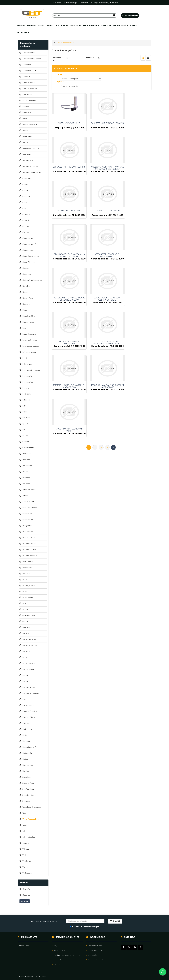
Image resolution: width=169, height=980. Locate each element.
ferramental (27, 376)
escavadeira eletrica (31, 346)
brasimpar (27, 895)
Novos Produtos (60, 960)
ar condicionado (29, 101)
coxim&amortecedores (32, 280)
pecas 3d (26, 633)
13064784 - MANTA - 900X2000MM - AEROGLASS (102, 312)
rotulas (26, 771)
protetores (27, 723)
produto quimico (30, 711)
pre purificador (29, 705)
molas (25, 580)
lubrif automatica (30, 508)
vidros (25, 867)
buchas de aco (29, 160)
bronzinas (26, 154)
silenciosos (27, 777)
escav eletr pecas (30, 340)
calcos (25, 190)
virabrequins (27, 873)
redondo (26, 735)
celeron (26, 226)
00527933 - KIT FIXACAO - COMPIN (102, 124)
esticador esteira (29, 352)
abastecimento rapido (32, 59)
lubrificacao (27, 514)
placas (25, 675)
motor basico (28, 597)
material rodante (91, 25)
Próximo (113, 332)
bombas (134, 25)
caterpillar (26, 220)
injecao (25, 472)
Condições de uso (95, 950)
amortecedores (29, 83)
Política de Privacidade (96, 946)
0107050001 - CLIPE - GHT (102, 170)
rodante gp (27, 753)
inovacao (26, 484)
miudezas (26, 574)
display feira (28, 298)
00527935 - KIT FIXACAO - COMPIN (136, 124)
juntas (25, 496)
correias (50, 25)
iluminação (106, 25)
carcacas (26, 196)
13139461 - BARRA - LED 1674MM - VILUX (136, 312)
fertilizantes (27, 394)
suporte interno (29, 795)
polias (25, 699)
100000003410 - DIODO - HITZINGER (102, 265)
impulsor (26, 460)
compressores (28, 250)
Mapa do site (58, 950)
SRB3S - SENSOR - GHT (67, 123)
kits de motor (62, 25)
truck (25, 825)
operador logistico (30, 615)
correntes (26, 274)
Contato (56, 964)
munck (25, 609)
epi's (24, 328)
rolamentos (27, 765)
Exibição (90, 58)
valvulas (26, 849)
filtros (41, 25)
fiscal (25, 412)
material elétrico (120, 25)
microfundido (28, 562)
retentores (27, 741)
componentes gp (30, 244)
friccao (25, 436)
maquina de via (29, 538)
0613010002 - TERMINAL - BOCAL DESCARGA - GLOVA (136, 218)
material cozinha (29, 544)
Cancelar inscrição (91, 927)
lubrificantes (28, 520)
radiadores (27, 729)
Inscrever (76, 927)
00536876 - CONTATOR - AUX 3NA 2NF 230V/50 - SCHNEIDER (67, 171)
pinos (25, 657)
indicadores (27, 466)
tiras (24, 813)
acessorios (27, 65)
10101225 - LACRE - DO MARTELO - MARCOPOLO (67, 312)
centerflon (27, 889)
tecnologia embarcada (32, 807)
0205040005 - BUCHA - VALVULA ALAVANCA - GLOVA (67, 218)
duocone (26, 304)
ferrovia (26, 388)
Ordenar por (57, 59)
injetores (26, 478)
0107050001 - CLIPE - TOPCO (136, 170)
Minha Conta (24, 946)
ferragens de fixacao (31, 370)
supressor (26, 801)
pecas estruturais (30, 645)
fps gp (25, 424)
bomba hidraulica (30, 124)
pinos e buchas (29, 663)
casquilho (26, 214)
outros (25, 621)
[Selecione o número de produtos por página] (101, 58)
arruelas (26, 106)
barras (25, 118)
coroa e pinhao (29, 262)
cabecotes (27, 178)
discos (25, 292)
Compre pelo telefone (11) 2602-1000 (105, 3)
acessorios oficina (30, 71)
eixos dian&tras (29, 316)
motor (25, 591)
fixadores (26, 418)
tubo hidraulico (29, 837)
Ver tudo (25, 901)
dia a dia (26, 286)
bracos (25, 142)
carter (25, 208)
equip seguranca (29, 334)
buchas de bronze (30, 166)
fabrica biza (27, 364)
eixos (25, 310)
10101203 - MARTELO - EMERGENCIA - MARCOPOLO (136, 265)
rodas (25, 759)
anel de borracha (30, 89)
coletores (26, 232)
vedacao (26, 855)
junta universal (29, 490)
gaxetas (26, 442)
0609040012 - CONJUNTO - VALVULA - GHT (102, 218)
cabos (25, 184)
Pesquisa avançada (95, 960)
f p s (25, 358)
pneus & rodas (29, 687)
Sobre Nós (91, 955)
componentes (28, 238)
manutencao (28, 532)
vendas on (27, 861)
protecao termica (30, 717)
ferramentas (28, 382)
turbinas (26, 843)
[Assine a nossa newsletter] (85, 921)
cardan (25, 202)
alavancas (26, 77)
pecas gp (26, 651)
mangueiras (27, 526)
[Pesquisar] (85, 15)
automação (76, 25)
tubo (24, 831)
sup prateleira (28, 789)
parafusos (26, 627)
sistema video (28, 783)
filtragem (26, 400)
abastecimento (29, 53)
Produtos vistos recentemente (66, 955)
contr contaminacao (31, 256)
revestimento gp (30, 747)
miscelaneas (27, 568)
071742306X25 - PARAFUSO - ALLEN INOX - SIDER (67, 265)
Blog (55, 946)
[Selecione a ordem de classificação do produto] (73, 58)
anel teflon (27, 95)
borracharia (27, 136)
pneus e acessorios (30, 693)
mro (24, 603)
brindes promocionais (31, 148)
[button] (26, 25)
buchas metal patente (32, 172)
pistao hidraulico (29, 669)
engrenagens (28, 322)
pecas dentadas (29, 639)
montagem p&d (29, 586)
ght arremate (23, 32)
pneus (25, 681)
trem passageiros (30, 819)
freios (25, 430)
